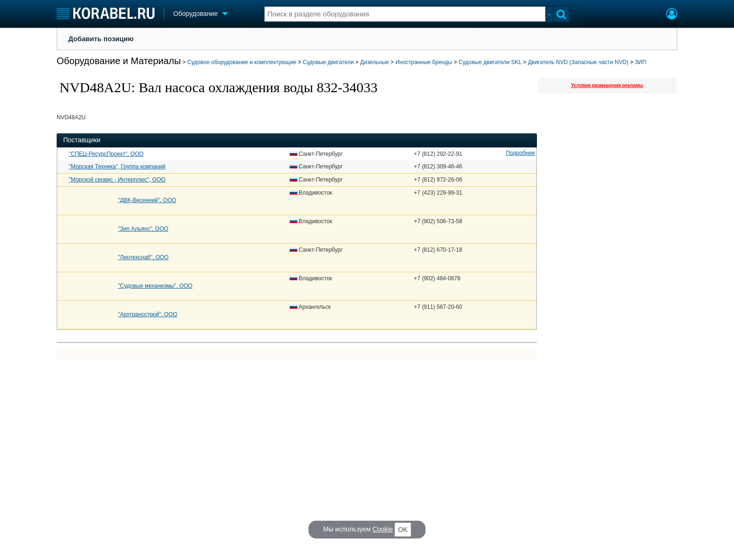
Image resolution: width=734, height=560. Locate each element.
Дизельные (374, 62)
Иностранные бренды (424, 62)
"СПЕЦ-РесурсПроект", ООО (106, 154)
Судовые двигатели (328, 62)
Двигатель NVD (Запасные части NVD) (578, 62)
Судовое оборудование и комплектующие (242, 62)
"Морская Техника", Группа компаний (117, 167)
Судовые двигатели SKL (490, 62)
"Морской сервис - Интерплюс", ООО (117, 180)
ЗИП (641, 62)
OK (403, 530)
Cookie (383, 529)
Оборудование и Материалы (119, 61)
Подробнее (521, 153)
